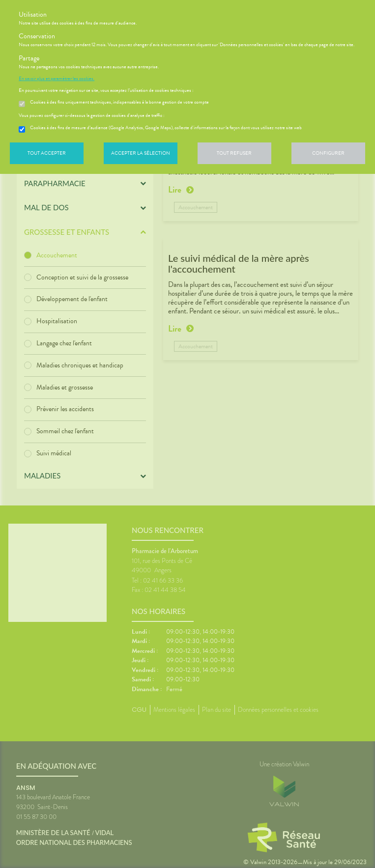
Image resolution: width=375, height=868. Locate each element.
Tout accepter (47, 153)
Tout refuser (234, 153)
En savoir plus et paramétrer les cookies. (57, 79)
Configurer (328, 153)
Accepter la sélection (141, 153)
